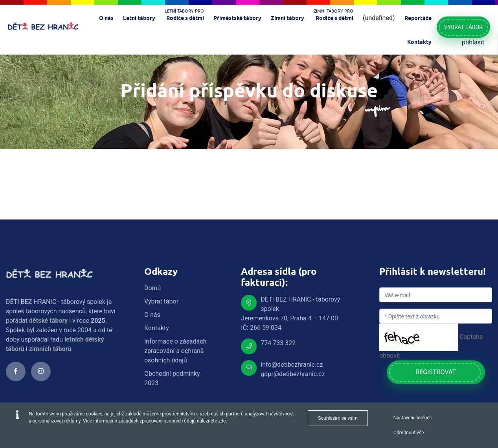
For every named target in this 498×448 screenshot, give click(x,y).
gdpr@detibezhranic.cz (293, 374)
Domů (153, 288)
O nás (152, 315)
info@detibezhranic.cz (292, 365)
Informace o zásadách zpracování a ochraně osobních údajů (175, 351)
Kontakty (157, 328)
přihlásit (473, 42)
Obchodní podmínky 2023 (172, 378)
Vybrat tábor (463, 27)
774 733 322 (278, 343)
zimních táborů (50, 349)
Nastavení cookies (413, 418)
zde (222, 421)
